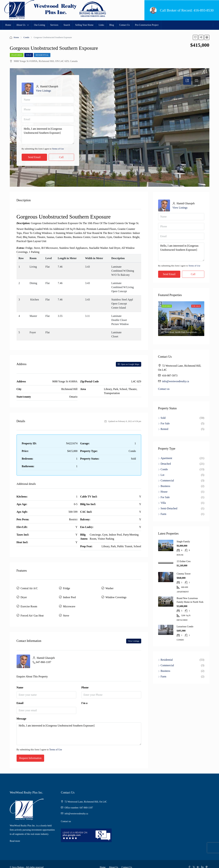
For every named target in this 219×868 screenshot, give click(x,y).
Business (165, 486)
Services (54, 25)
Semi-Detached (169, 508)
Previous (163, 319)
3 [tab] (183, 339)
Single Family (183, 542)
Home (8, 25)
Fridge (67, 587)
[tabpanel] (181, 319)
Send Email (34, 157)
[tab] (187, 81)
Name (20, 681)
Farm (164, 514)
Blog (112, 25)
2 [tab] (178, 339)
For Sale (165, 423)
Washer (110, 587)
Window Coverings (116, 595)
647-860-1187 (44, 655)
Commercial (167, 480)
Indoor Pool (70, 595)
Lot (163, 475)
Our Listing (39, 25)
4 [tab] (188, 339)
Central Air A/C (29, 587)
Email (20, 697)
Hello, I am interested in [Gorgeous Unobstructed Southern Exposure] (48, 135)
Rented (164, 429)
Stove (66, 610)
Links (101, 25)
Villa (163, 503)
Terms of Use (58, 149)
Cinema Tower (184, 574)
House (164, 492)
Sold (29, 55)
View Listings (44, 91)
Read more (15, 835)
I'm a (84, 697)
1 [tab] (173, 339)
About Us (21, 25)
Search (67, 25)
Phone (85, 681)
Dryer (24, 595)
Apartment (166, 458)
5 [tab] (193, 339)
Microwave (69, 602)
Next (199, 319)
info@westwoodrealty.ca (176, 381)
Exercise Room (29, 602)
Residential (42, 55)
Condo (26, 37)
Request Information (30, 752)
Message (21, 712)
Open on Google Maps (129, 364)
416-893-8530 (204, 10)
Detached (166, 464)
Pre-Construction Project (147, 25)
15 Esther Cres (184, 561)
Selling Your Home (84, 25)
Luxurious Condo (185, 627)
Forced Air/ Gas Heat (32, 610)
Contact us (164, 389)
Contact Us (125, 25)
